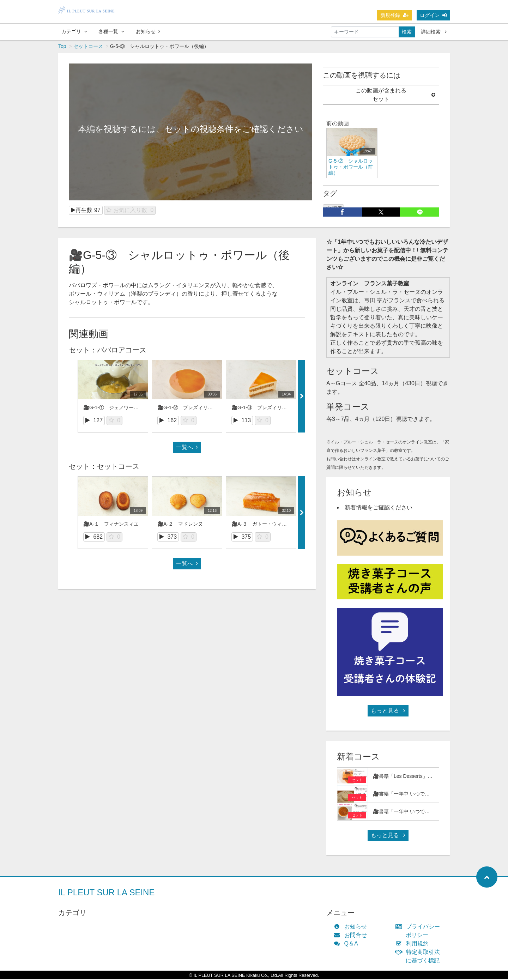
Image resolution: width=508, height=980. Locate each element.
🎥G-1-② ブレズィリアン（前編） (197, 408)
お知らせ (148, 31)
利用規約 (414, 944)
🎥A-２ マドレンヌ (180, 525)
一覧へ (187, 448)
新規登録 (394, 15)
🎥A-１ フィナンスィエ (111, 525)
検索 (407, 32)
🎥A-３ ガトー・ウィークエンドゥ (271, 525)
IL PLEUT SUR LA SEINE (106, 893)
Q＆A (347, 944)
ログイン (433, 15)
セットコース (88, 47)
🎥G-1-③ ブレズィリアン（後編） (271, 408)
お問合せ (352, 936)
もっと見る (388, 711)
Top (62, 47)
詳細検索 (434, 32)
